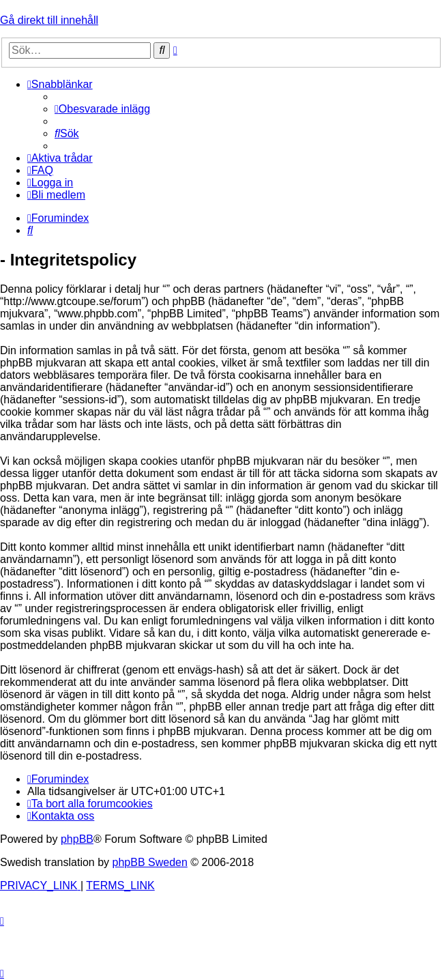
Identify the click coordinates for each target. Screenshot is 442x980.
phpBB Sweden (150, 862)
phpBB (77, 839)
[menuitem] (102, 109)
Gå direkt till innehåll (49, 20)
